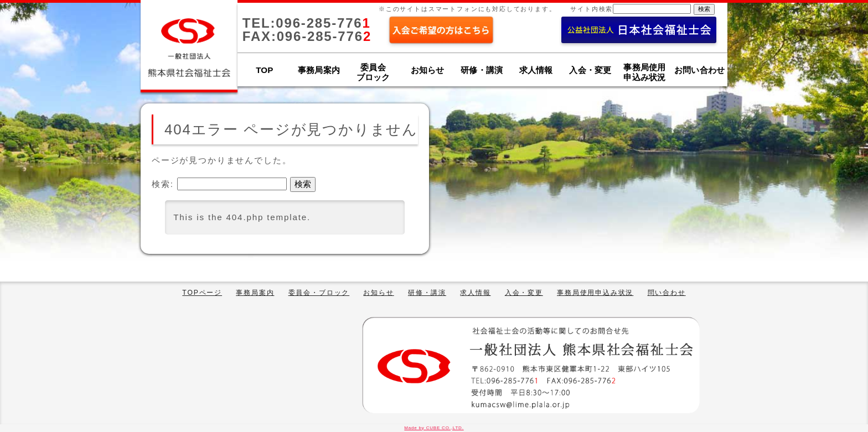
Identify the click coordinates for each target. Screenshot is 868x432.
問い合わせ (667, 293)
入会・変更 (590, 70)
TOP (264, 70)
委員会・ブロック (319, 293)
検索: (163, 184)
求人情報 (536, 70)
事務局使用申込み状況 (595, 293)
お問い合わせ (699, 70)
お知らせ (428, 70)
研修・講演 (482, 70)
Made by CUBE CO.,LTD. (434, 428)
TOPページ (202, 293)
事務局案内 (319, 70)
